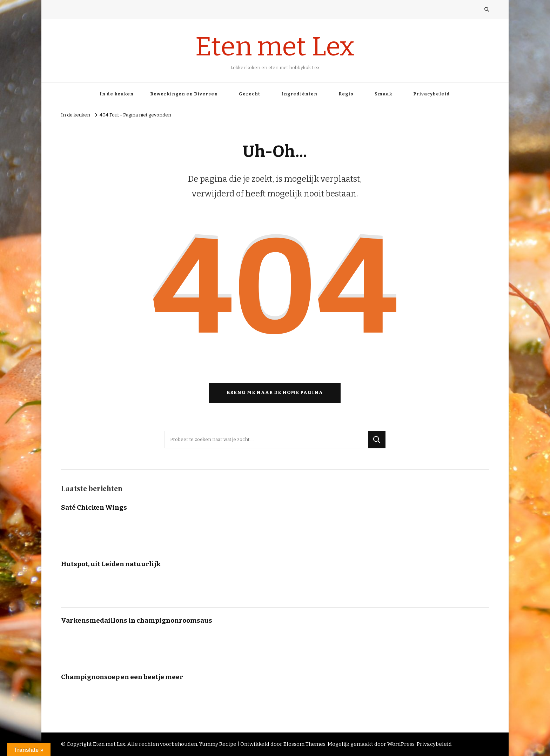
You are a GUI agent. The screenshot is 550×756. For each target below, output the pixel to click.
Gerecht (250, 94)
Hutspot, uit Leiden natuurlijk (111, 564)
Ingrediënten (299, 94)
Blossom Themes (304, 744)
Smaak (383, 94)
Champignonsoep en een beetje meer (122, 677)
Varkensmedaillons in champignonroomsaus (137, 620)
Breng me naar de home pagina (275, 393)
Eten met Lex (275, 47)
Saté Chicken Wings (94, 507)
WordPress (401, 744)
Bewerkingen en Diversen (184, 94)
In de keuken (117, 94)
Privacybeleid (432, 94)
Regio (346, 94)
